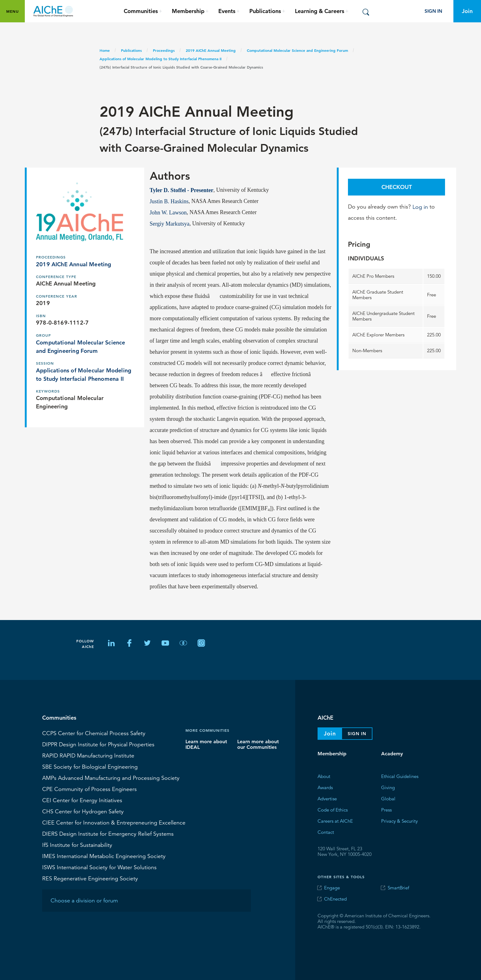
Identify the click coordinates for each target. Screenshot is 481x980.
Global (388, 798)
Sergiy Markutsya (170, 223)
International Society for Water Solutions (99, 867)
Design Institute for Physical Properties (98, 744)
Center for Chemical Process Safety (94, 733)
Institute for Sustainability (77, 845)
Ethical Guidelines (400, 776)
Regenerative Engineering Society (90, 878)
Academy (392, 754)
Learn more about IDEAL (206, 744)
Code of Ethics (333, 809)
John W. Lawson (168, 212)
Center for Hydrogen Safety (83, 811)
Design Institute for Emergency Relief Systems (108, 834)
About (324, 776)
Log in (420, 207)
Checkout (397, 187)
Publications (131, 50)
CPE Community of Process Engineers (89, 789)
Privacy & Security (399, 821)
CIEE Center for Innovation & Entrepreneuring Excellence (114, 822)
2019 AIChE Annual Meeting (211, 50)
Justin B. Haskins (169, 201)
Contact (326, 832)
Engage (332, 888)
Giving (388, 787)
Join (467, 11)
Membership (332, 754)
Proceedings (164, 50)
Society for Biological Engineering (90, 766)
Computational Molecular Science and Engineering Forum (297, 50)
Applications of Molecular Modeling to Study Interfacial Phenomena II (160, 59)
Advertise (327, 798)
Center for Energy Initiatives (82, 800)
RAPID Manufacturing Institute (88, 755)
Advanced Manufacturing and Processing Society (111, 778)
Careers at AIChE (335, 821)
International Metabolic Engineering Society (104, 856)
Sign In (433, 11)
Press (386, 809)
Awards (325, 787)
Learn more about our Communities (258, 744)
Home (105, 50)
